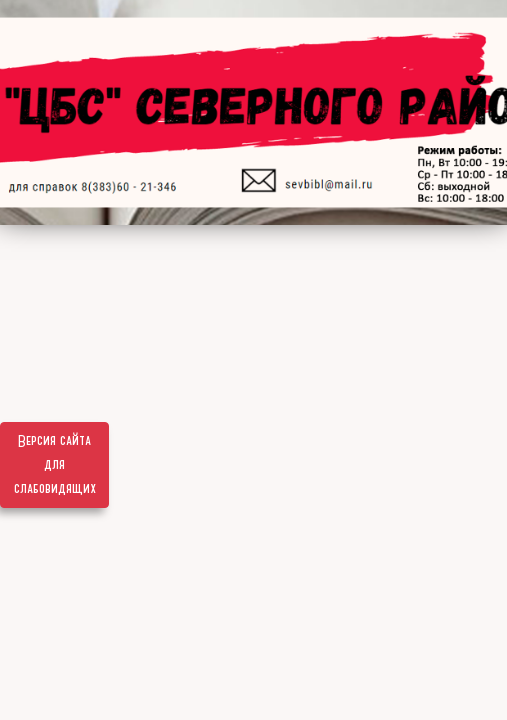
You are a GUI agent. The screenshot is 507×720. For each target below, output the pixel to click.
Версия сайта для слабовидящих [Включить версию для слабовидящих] (55, 465)
